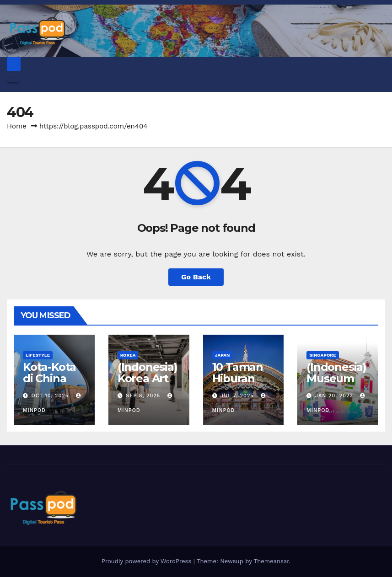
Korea (128, 355)
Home (17, 126)
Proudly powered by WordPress (148, 561)
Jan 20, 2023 (334, 396)
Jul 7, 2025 (237, 396)
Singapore (322, 355)
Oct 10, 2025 (50, 396)
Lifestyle (38, 355)
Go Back (196, 277)
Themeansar (271, 561)
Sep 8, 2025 (143, 396)
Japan (223, 355)
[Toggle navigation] (13, 80)
